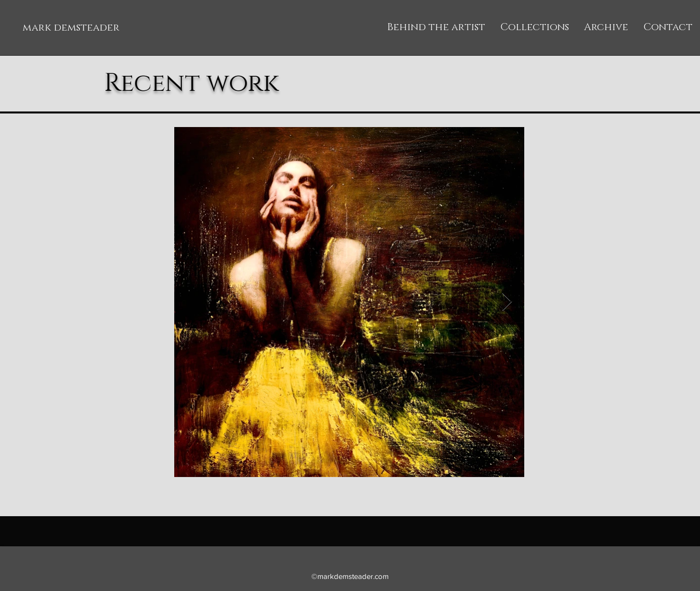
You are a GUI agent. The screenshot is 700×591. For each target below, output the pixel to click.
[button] (535, 27)
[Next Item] (507, 302)
